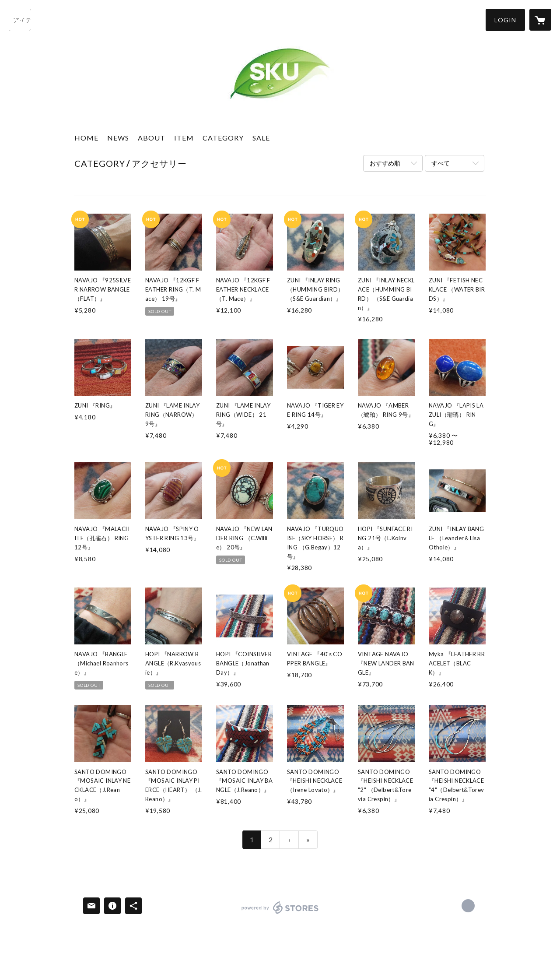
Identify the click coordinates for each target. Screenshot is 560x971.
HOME (86, 138)
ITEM (184, 138)
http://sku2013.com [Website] (468, 906)
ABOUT (152, 138)
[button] (505, 20)
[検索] (20, 20)
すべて (441, 163)
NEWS (118, 138)
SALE (261, 138)
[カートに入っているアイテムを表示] (540, 20)
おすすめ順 (385, 163)
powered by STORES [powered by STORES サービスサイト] (280, 913)
